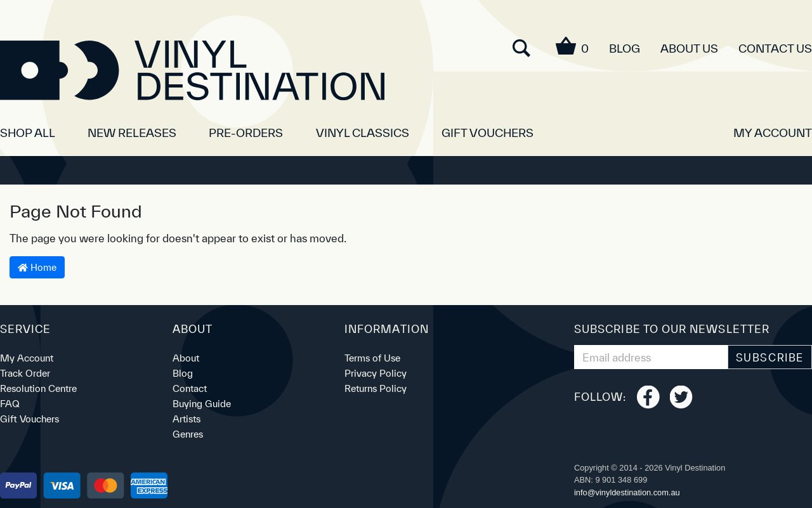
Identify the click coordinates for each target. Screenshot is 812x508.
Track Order (25, 373)
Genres (188, 434)
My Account (27, 358)
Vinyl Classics (363, 133)
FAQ (10, 404)
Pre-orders (246, 133)
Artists (187, 419)
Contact (190, 388)
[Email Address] (651, 357)
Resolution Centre (38, 388)
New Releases (132, 133)
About (186, 358)
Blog (625, 49)
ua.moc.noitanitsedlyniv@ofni (627, 492)
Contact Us (775, 49)
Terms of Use (372, 358)
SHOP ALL (28, 133)
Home (37, 267)
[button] (773, 128)
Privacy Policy (376, 373)
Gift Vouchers (488, 133)
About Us (689, 49)
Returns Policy (376, 388)
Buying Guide (202, 404)
